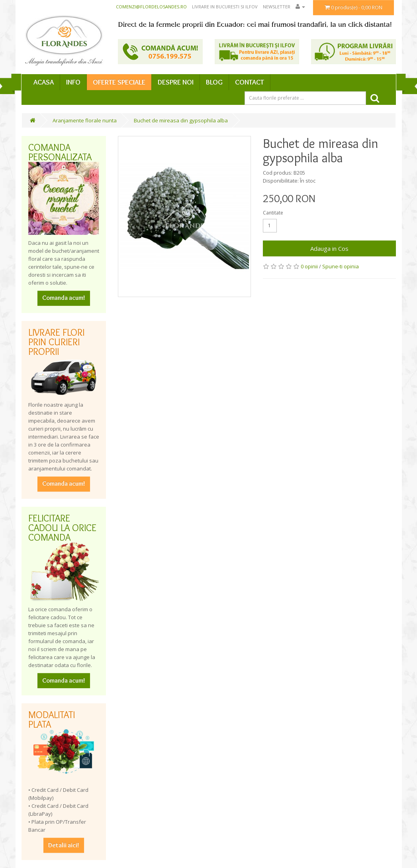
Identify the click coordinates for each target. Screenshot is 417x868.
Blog (214, 82)
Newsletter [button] (277, 7)
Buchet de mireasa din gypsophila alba (181, 120)
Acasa (44, 82)
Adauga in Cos (329, 248)
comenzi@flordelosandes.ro (151, 7)
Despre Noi (176, 82)
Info (73, 82)
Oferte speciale (119, 82)
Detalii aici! (64, 845)
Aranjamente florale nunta (85, 120)
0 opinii (309, 266)
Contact (250, 82)
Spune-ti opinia (341, 266)
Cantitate (273, 213)
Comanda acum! (64, 298)
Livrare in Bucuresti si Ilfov (225, 7)
